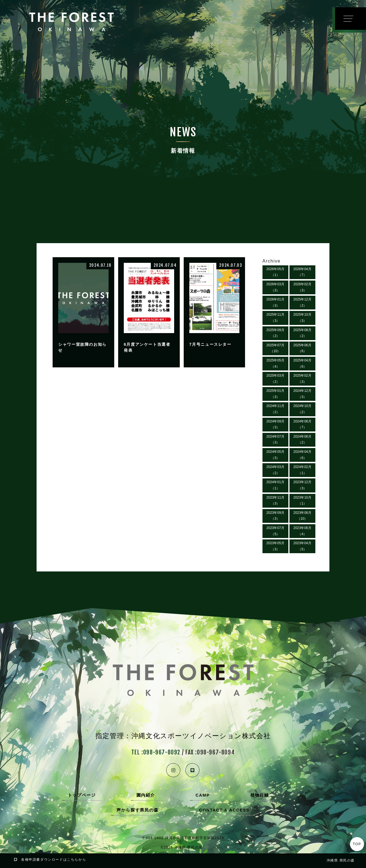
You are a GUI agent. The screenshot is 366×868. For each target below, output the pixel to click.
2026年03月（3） (275, 287)
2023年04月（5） (302, 546)
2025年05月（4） (275, 363)
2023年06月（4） (302, 531)
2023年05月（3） (275, 546)
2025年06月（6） (302, 348)
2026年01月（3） (275, 302)
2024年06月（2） (302, 440)
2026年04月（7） (302, 272)
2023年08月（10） (302, 516)
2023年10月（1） (302, 501)
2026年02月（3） (302, 287)
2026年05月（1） (275, 272)
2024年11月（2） (275, 409)
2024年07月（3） (275, 440)
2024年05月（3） (275, 455)
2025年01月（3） (275, 394)
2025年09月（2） (275, 333)
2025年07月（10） (275, 348)
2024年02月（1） (302, 470)
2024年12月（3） (302, 394)
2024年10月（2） (302, 409)
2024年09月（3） (275, 424)
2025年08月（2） (302, 333)
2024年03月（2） (275, 470)
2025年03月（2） (275, 379)
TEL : (156, 752)
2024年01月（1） (275, 485)
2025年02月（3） (302, 379)
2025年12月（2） (302, 302)
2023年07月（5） (275, 531)
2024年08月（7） (302, 424)
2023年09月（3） (275, 516)
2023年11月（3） (275, 501)
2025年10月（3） (302, 318)
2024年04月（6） (302, 455)
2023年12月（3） (302, 485)
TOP (357, 844)
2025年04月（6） (302, 363)
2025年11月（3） (275, 318)
